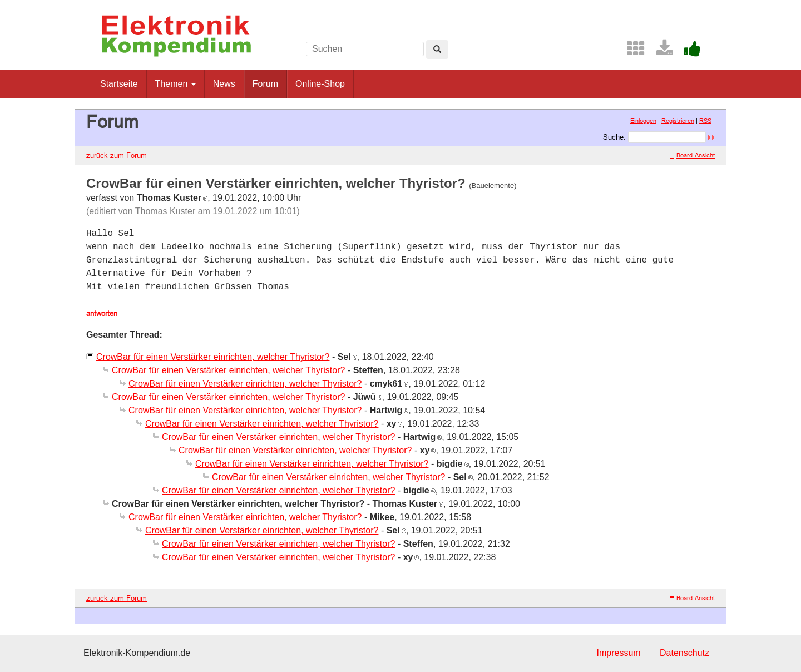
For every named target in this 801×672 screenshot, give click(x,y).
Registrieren (678, 121)
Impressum (618, 653)
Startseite (119, 84)
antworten (102, 313)
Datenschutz (684, 653)
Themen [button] (175, 84)
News (224, 84)
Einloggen (643, 121)
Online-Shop (320, 84)
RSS (705, 121)
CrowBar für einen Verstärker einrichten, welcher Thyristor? (213, 357)
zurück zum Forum (117, 155)
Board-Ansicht (692, 155)
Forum (265, 84)
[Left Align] (437, 50)
